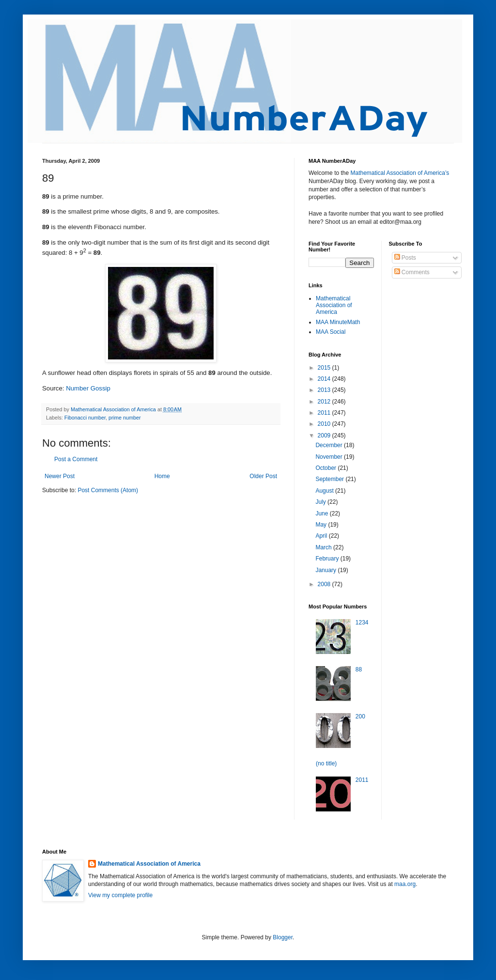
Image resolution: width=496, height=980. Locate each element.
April (322, 536)
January (326, 570)
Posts (405, 258)
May (322, 525)
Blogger (283, 937)
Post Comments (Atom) (108, 490)
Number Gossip (88, 388)
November (330, 457)
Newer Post (60, 476)
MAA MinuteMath (338, 322)
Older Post (263, 476)
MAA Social (331, 332)
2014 (325, 379)
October (326, 468)
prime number (125, 418)
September (330, 479)
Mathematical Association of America (334, 305)
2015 (325, 368)
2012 (325, 402)
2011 (325, 413)
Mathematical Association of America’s (400, 173)
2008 (325, 584)
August (325, 491)
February (328, 559)
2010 (325, 424)
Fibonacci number (85, 418)
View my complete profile (120, 895)
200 (360, 716)
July (321, 502)
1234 (362, 622)
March (324, 547)
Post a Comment (76, 459)
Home (162, 476)
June (322, 513)
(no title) (326, 763)
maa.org (405, 884)
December (330, 445)
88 (359, 669)
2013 (325, 390)
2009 (325, 436)
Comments (412, 272)
